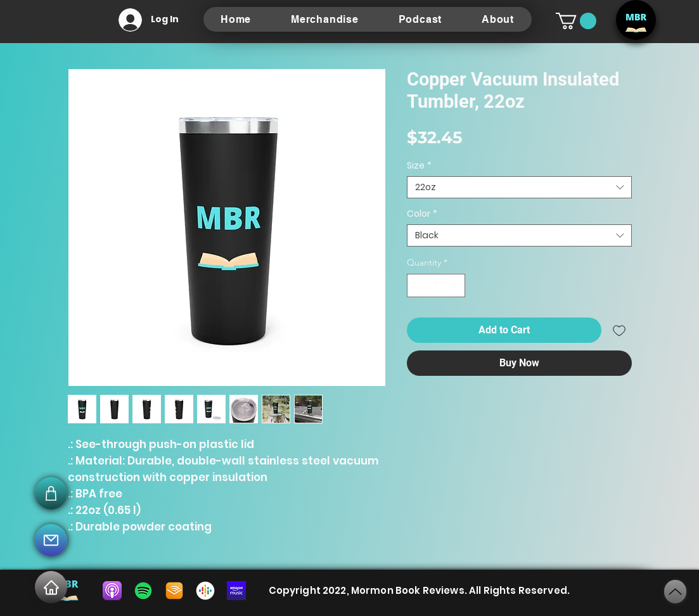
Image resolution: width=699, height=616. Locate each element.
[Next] (675, 592)
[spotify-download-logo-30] (143, 591)
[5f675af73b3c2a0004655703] (112, 591)
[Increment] (455, 286)
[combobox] (519, 187)
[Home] (51, 587)
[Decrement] (417, 286)
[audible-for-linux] (174, 591)
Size (419, 166)
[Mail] (51, 540)
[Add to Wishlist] (619, 330)
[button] (576, 21)
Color (422, 214)
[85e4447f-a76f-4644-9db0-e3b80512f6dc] (236, 591)
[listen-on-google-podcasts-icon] (205, 591)
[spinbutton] (436, 286)
